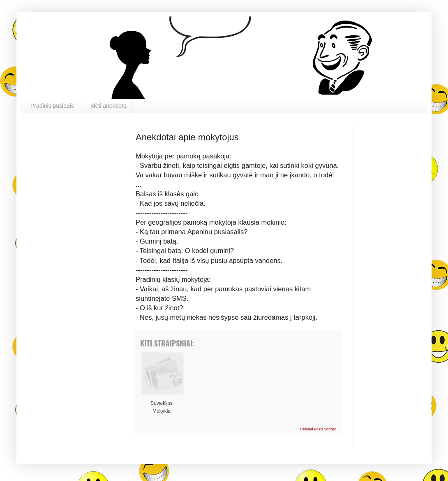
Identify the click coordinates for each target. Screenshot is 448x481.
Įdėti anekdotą (109, 106)
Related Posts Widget (318, 429)
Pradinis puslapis (52, 106)
